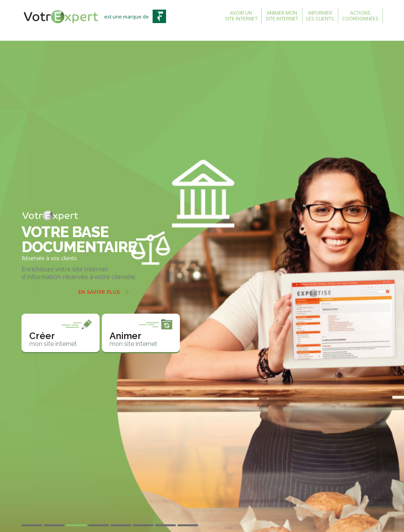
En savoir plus (99, 292)
